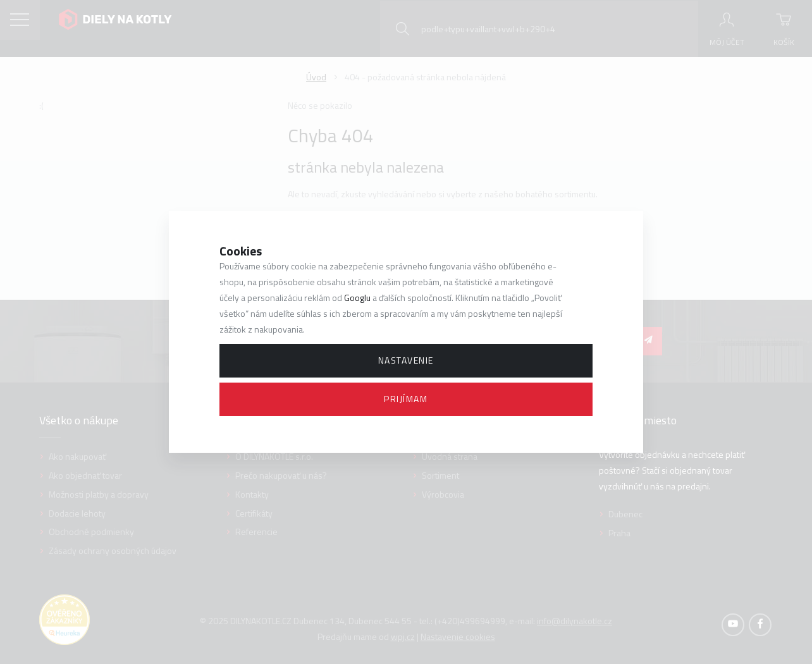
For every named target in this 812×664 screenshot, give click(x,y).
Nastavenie (406, 360)
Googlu (357, 298)
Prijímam (406, 399)
